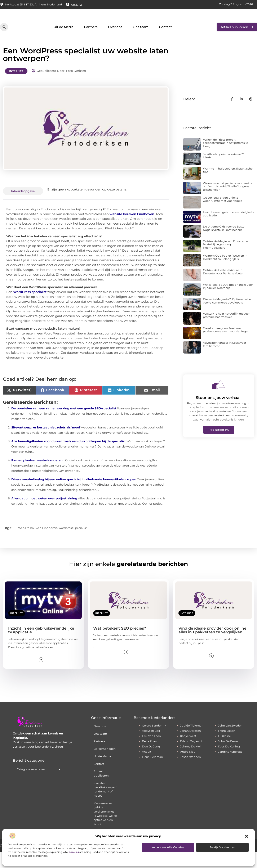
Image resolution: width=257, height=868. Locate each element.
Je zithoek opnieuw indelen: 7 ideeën (223, 172)
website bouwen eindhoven (38, 544)
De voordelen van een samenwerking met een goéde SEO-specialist (64, 425)
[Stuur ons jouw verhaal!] (219, 401)
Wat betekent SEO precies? (120, 645)
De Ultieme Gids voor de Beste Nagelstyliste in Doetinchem (224, 245)
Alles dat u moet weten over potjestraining (44, 515)
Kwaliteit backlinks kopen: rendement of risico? (105, 806)
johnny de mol (190, 763)
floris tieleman (152, 773)
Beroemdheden (105, 765)
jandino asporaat (230, 768)
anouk (147, 768)
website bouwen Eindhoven (132, 230)
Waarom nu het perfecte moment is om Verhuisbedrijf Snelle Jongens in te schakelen (228, 203)
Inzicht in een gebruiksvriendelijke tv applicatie (228, 230)
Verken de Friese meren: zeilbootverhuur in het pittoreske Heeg (225, 159)
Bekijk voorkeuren (222, 847)
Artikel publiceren (101, 790)
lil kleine (224, 752)
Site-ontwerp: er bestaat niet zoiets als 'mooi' (46, 444)
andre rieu (188, 768)
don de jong (151, 763)
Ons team (141, 43)
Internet (16, 87)
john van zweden (230, 742)
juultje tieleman (192, 742)
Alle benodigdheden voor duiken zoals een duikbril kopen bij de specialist (68, 458)
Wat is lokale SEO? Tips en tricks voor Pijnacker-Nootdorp (228, 303)
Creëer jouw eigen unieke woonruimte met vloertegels (222, 216)
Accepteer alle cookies (168, 847)
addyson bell (151, 747)
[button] (247, 836)
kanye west (188, 752)
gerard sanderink (154, 742)
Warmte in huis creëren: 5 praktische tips (228, 186)
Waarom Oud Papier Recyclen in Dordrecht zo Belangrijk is (225, 274)
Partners (91, 43)
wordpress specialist (73, 544)
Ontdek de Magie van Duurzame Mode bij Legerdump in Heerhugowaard (225, 261)
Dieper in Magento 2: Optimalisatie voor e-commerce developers (227, 317)
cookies (74, 852)
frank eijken (227, 747)
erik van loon (151, 752)
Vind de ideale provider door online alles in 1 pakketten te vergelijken (212, 647)
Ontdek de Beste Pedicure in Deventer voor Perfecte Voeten (224, 288)
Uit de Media (64, 43)
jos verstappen (190, 773)
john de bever (228, 757)
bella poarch (151, 757)
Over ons (115, 43)
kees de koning (229, 763)
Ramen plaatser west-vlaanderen (37, 477)
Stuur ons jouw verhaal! (219, 414)
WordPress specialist (30, 308)
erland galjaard (191, 757)
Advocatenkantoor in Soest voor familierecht (225, 361)
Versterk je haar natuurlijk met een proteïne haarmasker (227, 332)
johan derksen (190, 747)
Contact (165, 43)
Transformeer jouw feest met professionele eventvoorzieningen (226, 346)
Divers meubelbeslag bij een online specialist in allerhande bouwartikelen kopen (74, 496)
